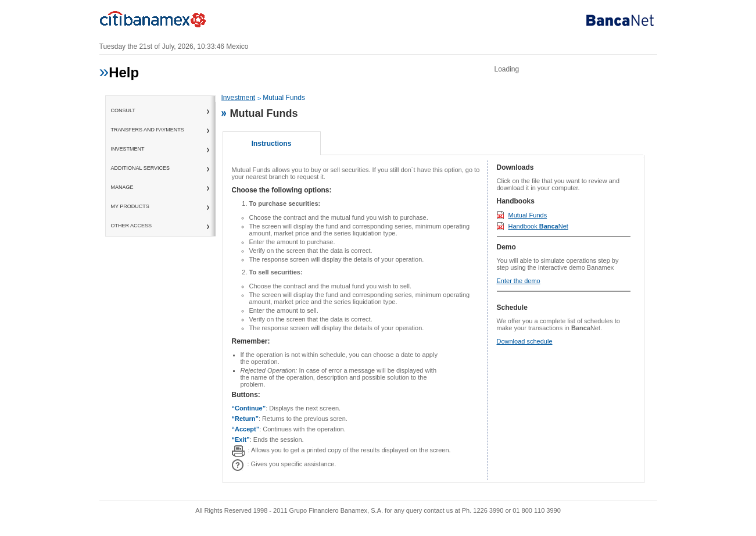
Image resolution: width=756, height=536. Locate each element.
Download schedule (525, 341)
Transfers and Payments (148, 130)
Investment (128, 149)
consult (123, 110)
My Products (130, 206)
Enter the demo (519, 281)
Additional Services (141, 168)
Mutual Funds (528, 215)
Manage (122, 187)
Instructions (272, 144)
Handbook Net (538, 226)
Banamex (157, 22)
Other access (132, 226)
